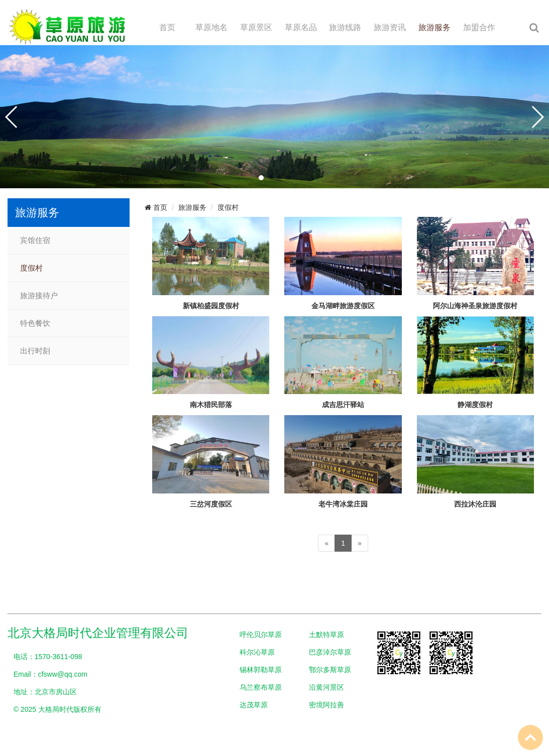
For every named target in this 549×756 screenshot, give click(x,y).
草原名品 (301, 27)
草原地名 (211, 27)
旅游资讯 (390, 27)
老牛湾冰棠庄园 (343, 504)
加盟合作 (479, 27)
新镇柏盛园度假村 (211, 306)
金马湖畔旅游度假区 (343, 306)
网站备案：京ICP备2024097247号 (61, 727)
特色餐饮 (35, 323)
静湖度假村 (475, 405)
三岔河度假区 (211, 504)
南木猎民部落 (211, 405)
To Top (530, 737)
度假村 (31, 268)
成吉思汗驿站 (343, 405)
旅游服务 (434, 27)
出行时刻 (35, 351)
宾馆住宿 (35, 240)
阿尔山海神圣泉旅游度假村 (475, 306)
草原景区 (256, 27)
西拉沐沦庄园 (475, 504)
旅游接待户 (39, 296)
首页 (167, 27)
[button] (261, 178)
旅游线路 (345, 27)
